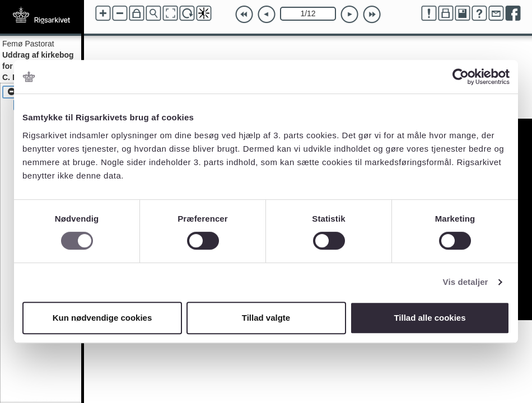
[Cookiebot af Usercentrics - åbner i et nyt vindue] (461, 77)
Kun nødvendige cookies (102, 318)
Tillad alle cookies (430, 318)
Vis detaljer (466, 282)
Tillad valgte (266, 318)
